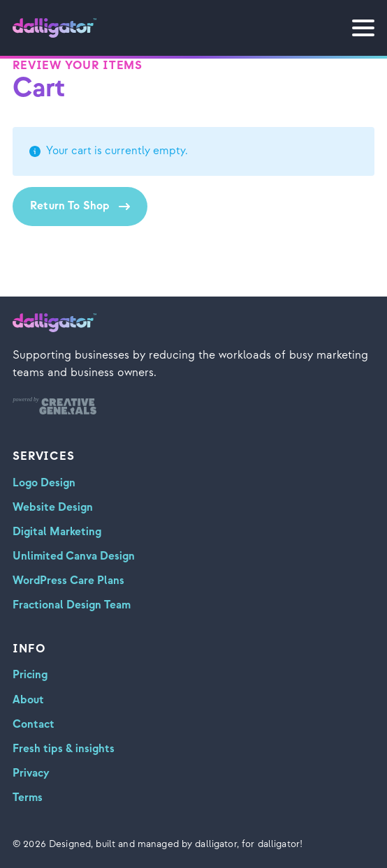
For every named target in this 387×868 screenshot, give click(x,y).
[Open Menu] (363, 28)
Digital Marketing (57, 532)
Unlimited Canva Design (74, 556)
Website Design (53, 508)
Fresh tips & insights (64, 749)
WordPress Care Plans (68, 581)
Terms (28, 798)
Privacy (31, 773)
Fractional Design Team (72, 605)
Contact (34, 725)
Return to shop (70, 206)
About (28, 700)
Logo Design (44, 483)
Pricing (30, 675)
